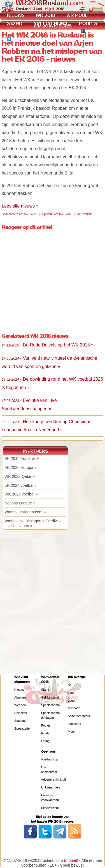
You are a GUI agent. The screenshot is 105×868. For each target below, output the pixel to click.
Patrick (87, 214)
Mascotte (74, 708)
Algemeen (21, 697)
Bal (70, 685)
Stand (45, 690)
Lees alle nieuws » (20, 206)
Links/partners (51, 787)
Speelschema (51, 705)
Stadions (20, 721)
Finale (45, 733)
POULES (88, 23)
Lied (71, 693)
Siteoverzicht (50, 808)
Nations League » (20, 503)
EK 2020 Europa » (20, 467)
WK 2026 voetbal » (21, 494)
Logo (71, 701)
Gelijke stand (50, 697)
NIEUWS (16, 15)
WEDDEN (17, 32)
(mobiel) (71, 860)
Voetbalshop (50, 759)
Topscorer (74, 724)
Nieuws (19, 690)
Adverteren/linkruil (53, 779)
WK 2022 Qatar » (20, 476)
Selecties (21, 713)
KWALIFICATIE (54, 32)
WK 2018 (46, 15)
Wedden (20, 705)
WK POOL (77, 15)
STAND (15, 23)
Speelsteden (23, 729)
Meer (71, 732)
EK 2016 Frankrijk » (22, 459)
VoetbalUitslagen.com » (25, 512)
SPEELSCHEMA (51, 23)
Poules (46, 725)
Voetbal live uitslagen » (25, 521)
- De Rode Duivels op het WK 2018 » (48, 345)
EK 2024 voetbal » (20, 485)
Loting (45, 741)
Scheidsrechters (79, 716)
